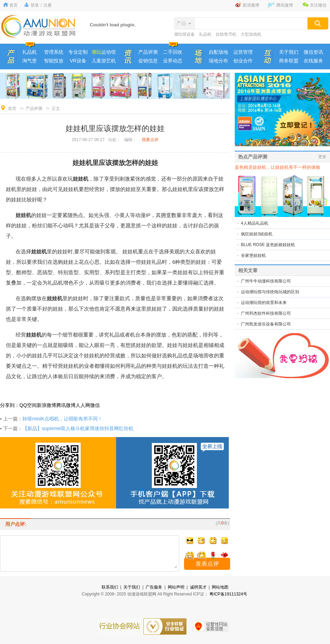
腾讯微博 (285, 5)
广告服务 (154, 587)
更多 (322, 157)
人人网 (83, 405)
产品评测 (148, 52)
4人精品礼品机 (255, 223)
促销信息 (148, 61)
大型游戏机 (251, 34)
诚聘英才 (198, 587)
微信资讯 (313, 52)
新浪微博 (251, 5)
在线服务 (313, 61)
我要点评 (150, 140)
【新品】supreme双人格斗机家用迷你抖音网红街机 (78, 428)
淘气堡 (29, 61)
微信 (95, 405)
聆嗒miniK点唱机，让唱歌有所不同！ (63, 419)
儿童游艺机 (104, 61)
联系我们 (110, 587)
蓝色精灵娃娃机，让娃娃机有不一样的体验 (277, 167)
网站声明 (176, 587)
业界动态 (173, 61)
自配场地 (218, 52)
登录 (35, 5)
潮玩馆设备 (184, 34)
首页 (14, 5)
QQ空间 (28, 405)
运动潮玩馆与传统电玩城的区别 (270, 292)
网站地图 (220, 587)
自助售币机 (226, 34)
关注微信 (318, 5)
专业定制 (78, 52)
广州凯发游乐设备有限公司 (266, 324)
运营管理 (243, 52)
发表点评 (207, 564)
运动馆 (104, 52)
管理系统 (54, 52)
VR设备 (78, 61)
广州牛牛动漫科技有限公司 (266, 281)
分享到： (10, 405)
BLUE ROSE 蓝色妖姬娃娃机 (268, 245)
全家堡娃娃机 (253, 255)
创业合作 (243, 61)
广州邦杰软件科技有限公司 (266, 313)
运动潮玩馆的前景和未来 (264, 303)
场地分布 (218, 61)
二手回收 (173, 52)
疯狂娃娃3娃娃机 (257, 234)
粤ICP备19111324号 (228, 594)
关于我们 (289, 52)
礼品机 (205, 34)
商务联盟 (289, 61)
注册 (47, 5)
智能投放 (54, 61)
